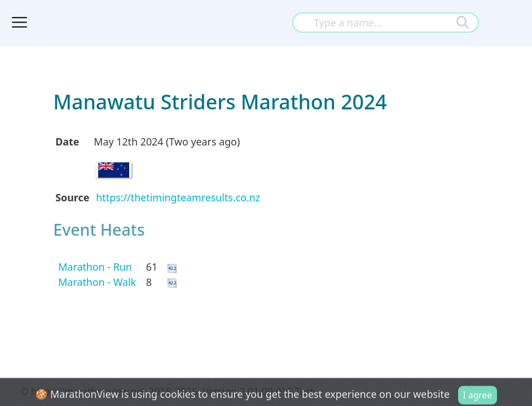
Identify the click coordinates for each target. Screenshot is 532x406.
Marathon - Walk (97, 282)
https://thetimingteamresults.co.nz (178, 197)
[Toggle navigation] (20, 23)
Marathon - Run (95, 267)
